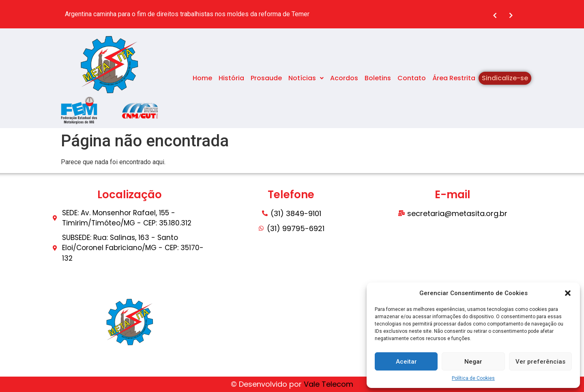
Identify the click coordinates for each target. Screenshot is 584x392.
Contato (412, 78)
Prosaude (266, 78)
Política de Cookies (473, 378)
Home (202, 78)
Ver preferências (540, 362)
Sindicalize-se (505, 78)
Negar (473, 362)
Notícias (306, 78)
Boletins (378, 78)
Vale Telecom (328, 384)
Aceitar (406, 362)
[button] (568, 293)
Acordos (344, 78)
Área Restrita (454, 78)
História (231, 78)
